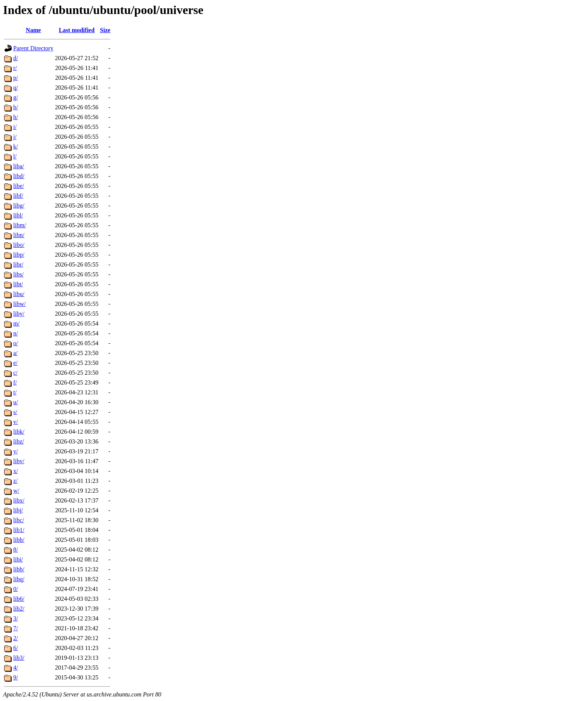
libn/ (19, 235)
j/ (15, 137)
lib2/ (19, 609)
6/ (16, 648)
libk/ (19, 432)
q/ (16, 88)
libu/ (19, 294)
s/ (15, 412)
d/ (16, 58)
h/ (16, 117)
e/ (16, 363)
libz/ (19, 441)
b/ (16, 107)
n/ (16, 333)
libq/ (19, 579)
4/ (16, 668)
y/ (16, 451)
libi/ (18, 559)
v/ (16, 422)
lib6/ (19, 599)
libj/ (18, 510)
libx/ (19, 500)
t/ (15, 392)
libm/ (20, 225)
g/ (16, 97)
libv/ (19, 461)
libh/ (19, 540)
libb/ (19, 569)
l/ (15, 156)
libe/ (19, 186)
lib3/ (19, 658)
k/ (16, 147)
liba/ (19, 166)
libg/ (19, 205)
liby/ (19, 314)
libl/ (18, 215)
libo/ (19, 245)
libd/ (19, 176)
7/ (16, 628)
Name (33, 30)
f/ (15, 382)
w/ (16, 491)
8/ (16, 550)
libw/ (19, 304)
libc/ (19, 520)
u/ (16, 402)
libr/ (18, 264)
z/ (16, 481)
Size (105, 30)
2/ (16, 638)
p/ (16, 78)
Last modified (77, 30)
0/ (16, 589)
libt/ (18, 284)
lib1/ (19, 530)
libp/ (19, 255)
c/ (16, 373)
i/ (15, 127)
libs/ (19, 274)
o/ (16, 343)
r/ (15, 68)
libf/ (18, 196)
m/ (16, 323)
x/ (16, 471)
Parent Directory (33, 48)
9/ (16, 677)
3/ (16, 618)
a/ (16, 353)
